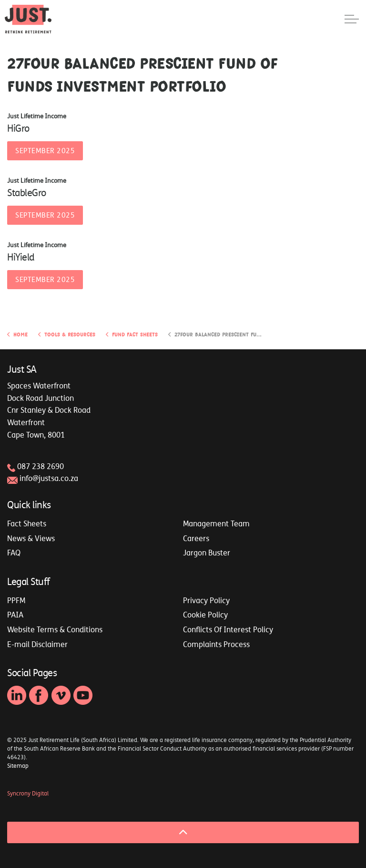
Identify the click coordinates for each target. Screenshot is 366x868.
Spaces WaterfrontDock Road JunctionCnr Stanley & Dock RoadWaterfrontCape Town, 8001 (49, 410)
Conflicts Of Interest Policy (228, 629)
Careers (196, 538)
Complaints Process (216, 644)
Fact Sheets (27, 523)
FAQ (14, 553)
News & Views (31, 538)
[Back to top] (183, 832)
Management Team (216, 523)
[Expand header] (352, 19)
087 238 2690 (41, 466)
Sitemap (18, 766)
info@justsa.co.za (49, 478)
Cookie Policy (205, 615)
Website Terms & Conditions (55, 629)
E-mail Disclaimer (37, 644)
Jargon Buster (207, 553)
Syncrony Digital (28, 794)
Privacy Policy (206, 600)
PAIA (15, 615)
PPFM (16, 600)
